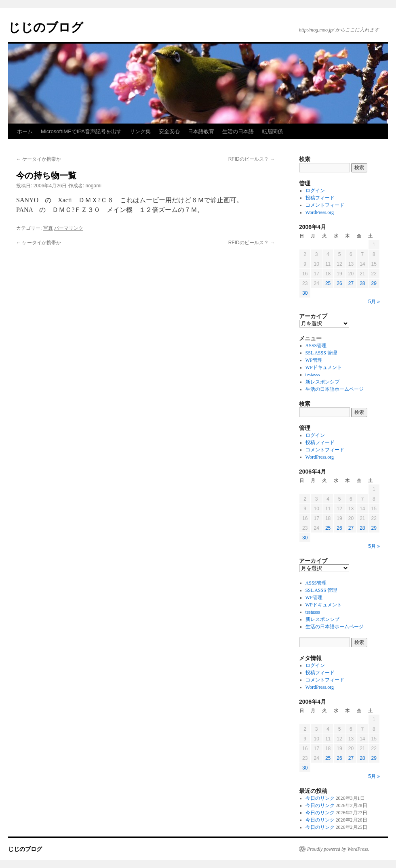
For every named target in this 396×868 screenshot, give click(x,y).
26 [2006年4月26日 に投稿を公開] (339, 283)
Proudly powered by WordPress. (338, 849)
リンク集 (140, 131)
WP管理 (314, 360)
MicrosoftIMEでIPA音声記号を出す (81, 131)
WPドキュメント (324, 367)
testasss (313, 375)
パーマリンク (69, 228)
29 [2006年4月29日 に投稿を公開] (374, 283)
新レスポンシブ (322, 382)
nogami (93, 186)
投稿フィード (320, 198)
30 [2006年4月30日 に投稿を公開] (305, 293)
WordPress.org (320, 212)
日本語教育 (201, 131)
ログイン (315, 191)
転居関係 (272, 131)
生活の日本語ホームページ (335, 389)
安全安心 (169, 131)
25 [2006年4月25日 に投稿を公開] (328, 283)
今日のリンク (320, 798)
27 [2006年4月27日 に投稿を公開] (351, 283)
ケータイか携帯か (39, 159)
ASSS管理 (316, 346)
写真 (48, 228)
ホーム (25, 131)
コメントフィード (325, 205)
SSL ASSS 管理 (321, 353)
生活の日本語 (238, 131)
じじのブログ (46, 27)
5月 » (374, 302)
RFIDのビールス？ (252, 159)
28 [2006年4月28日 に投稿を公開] (362, 283)
